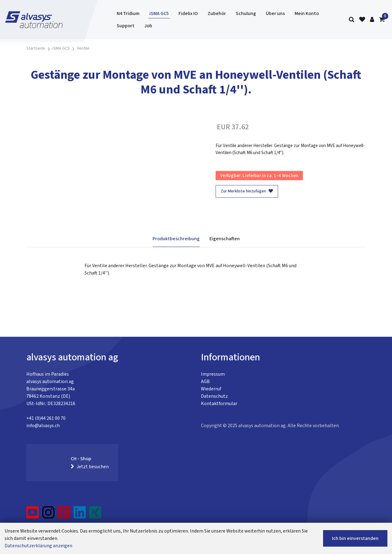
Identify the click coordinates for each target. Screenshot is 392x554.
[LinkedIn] (80, 515)
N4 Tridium (128, 13)
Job (148, 26)
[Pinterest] (64, 515)
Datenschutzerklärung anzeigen (38, 546)
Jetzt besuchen (90, 467)
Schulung (246, 13)
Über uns (275, 13)
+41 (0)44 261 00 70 (46, 418)
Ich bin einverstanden (355, 538)
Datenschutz (214, 396)
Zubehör (217, 13)
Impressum (213, 374)
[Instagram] (48, 515)
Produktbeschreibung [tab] (176, 239)
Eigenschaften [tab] (225, 239)
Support (126, 26)
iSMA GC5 (159, 13)
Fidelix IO (188, 13)
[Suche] (352, 20)
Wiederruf (211, 389)
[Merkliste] (362, 20)
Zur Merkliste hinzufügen (247, 191)
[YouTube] (33, 515)
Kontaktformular (219, 404)
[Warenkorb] (382, 20)
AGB (205, 381)
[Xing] (95, 515)
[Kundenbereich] (372, 20)
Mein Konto (307, 13)
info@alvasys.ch (43, 426)
